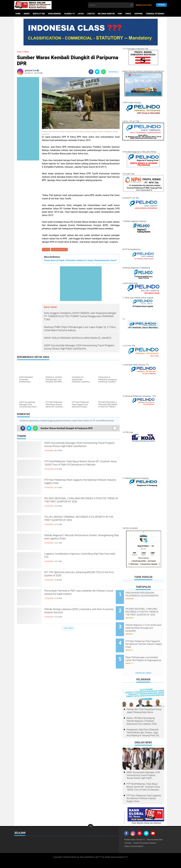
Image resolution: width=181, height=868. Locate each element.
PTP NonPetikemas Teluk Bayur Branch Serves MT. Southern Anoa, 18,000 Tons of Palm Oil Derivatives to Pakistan (81, 467)
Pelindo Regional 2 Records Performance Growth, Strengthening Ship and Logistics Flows (82, 539)
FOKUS (46, 250)
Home (18, 14)
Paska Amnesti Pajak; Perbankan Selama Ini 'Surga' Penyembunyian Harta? (80, 261)
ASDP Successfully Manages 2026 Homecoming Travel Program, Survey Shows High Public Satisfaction (79, 449)
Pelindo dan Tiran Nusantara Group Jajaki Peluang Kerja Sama (144, 700)
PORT (120, 14)
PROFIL (128, 14)
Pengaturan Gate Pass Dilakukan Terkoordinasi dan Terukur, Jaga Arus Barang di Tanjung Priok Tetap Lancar (144, 722)
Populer (161, 5)
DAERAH (17, 829)
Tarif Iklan (149, 833)
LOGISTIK (91, 14)
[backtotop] (90, 816)
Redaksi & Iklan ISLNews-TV (136, 829)
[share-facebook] (91, 72)
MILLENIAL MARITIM (106, 14)
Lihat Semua (68, 629)
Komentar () (113, 72)
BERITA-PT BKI (39, 14)
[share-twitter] (97, 72)
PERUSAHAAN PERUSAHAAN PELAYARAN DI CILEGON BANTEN (146, 596)
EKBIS (42, 829)
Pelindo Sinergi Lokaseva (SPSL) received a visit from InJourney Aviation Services (81, 613)
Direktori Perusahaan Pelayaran (138, 836)
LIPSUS (81, 14)
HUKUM (17, 833)
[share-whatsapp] (103, 72)
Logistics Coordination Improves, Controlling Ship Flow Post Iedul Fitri (79, 557)
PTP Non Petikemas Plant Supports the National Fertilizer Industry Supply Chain (82, 483)
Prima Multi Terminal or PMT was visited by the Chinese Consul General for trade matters (81, 594)
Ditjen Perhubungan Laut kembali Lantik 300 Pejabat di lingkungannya (147, 652)
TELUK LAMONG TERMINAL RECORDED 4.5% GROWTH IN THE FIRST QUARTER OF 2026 (80, 520)
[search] (111, 5)
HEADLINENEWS (55, 14)
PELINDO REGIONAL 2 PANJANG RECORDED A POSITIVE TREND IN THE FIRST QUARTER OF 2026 (81, 504)
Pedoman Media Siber (134, 833)
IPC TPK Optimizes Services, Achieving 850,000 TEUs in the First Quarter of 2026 (81, 576)
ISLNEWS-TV (69, 14)
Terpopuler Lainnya (143, 662)
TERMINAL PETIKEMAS (155, 14)
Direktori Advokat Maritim (135, 840)
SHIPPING (139, 14)
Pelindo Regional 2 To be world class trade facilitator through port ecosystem (145, 624)
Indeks (27, 14)
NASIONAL (18, 836)
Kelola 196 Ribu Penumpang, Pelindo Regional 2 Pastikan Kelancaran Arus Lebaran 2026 (142, 710)
